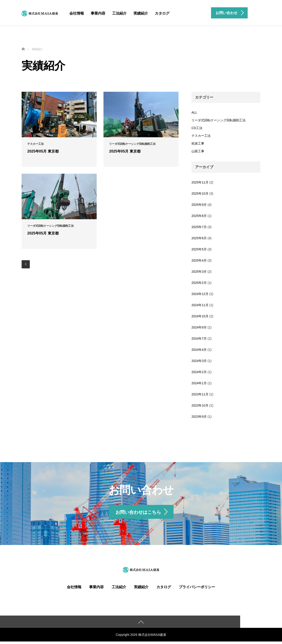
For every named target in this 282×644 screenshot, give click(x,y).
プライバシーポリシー (197, 589)
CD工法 (197, 128)
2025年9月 (199, 205)
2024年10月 (200, 316)
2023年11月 (200, 394)
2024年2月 (199, 372)
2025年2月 (199, 283)
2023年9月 (199, 417)
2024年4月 (199, 350)
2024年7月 (199, 339)
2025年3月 (199, 272)
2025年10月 (200, 193)
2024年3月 (199, 361)
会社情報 (77, 13)
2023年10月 (200, 405)
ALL (194, 112)
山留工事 (198, 151)
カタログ (162, 13)
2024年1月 (199, 383)
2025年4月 (199, 260)
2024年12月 (200, 294)
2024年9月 (199, 327)
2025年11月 (200, 182)
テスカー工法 (201, 136)
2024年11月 (200, 305)
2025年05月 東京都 (43, 151)
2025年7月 (199, 227)
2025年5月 (199, 249)
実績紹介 (141, 13)
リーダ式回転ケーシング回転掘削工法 (219, 120)
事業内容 (98, 13)
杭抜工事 (198, 143)
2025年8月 (199, 216)
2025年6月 (199, 238)
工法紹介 (119, 13)
